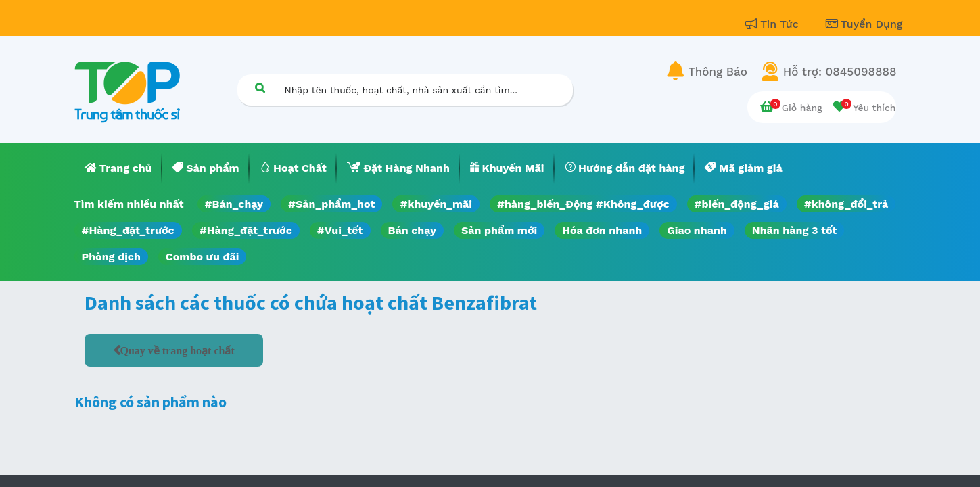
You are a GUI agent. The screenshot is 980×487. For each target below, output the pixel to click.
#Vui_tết (340, 230)
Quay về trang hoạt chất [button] (178, 350)
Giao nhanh (697, 230)
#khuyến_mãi (436, 204)
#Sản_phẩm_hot (331, 204)
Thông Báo (718, 72)
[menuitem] (118, 168)
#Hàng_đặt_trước (128, 230)
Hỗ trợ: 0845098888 (840, 72)
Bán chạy (412, 230)
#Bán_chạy (234, 204)
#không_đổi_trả (846, 204)
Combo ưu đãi (203, 257)
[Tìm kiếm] (260, 88)
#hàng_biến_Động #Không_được (583, 204)
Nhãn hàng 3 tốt (795, 230)
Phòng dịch (111, 257)
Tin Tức (774, 24)
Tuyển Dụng (864, 24)
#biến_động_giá (737, 204)
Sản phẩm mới (499, 230)
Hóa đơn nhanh (602, 230)
